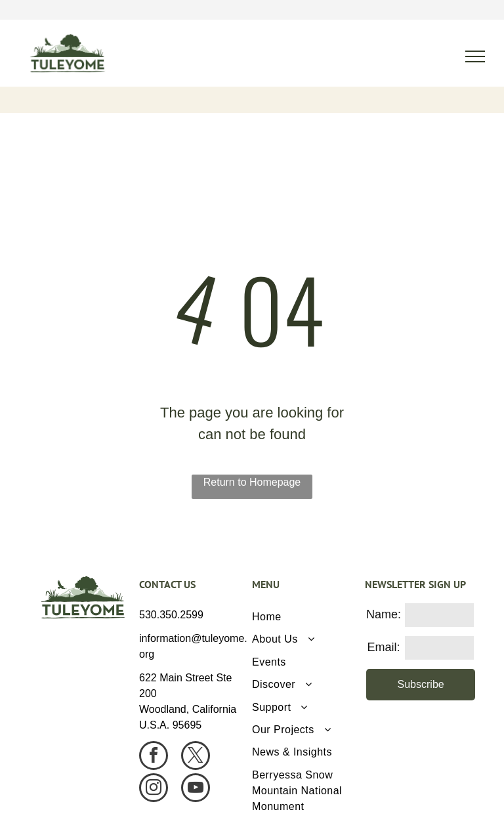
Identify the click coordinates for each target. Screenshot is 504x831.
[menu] (475, 56)
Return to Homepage (252, 482)
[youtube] (196, 789)
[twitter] (196, 757)
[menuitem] (304, 617)
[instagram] (154, 789)
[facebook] (154, 757)
